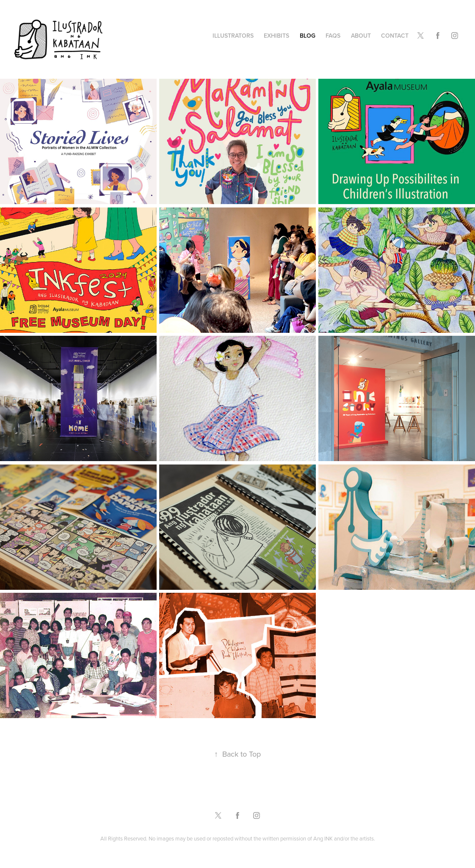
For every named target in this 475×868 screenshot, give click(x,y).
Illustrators (233, 36)
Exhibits (276, 36)
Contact (395, 36)
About (361, 36)
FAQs (333, 36)
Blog (308, 36)
